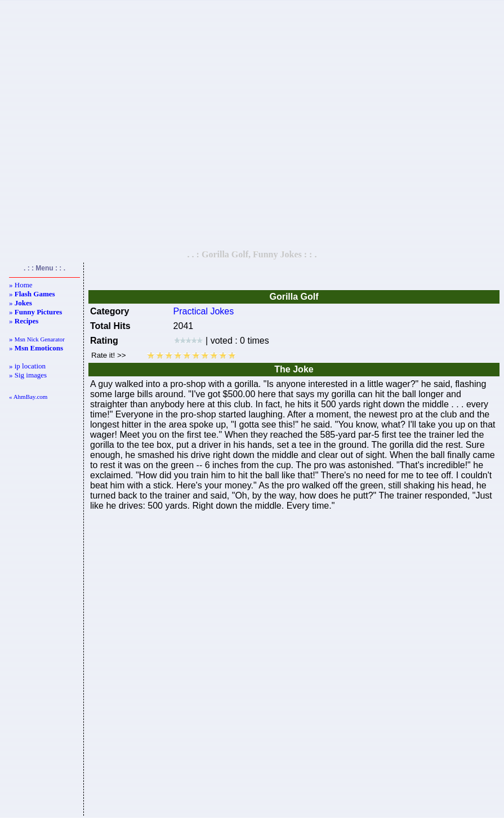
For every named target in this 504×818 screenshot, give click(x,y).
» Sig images (28, 375)
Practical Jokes (204, 311)
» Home (21, 285)
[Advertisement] (250, 125)
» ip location (27, 366)
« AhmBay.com (28, 397)
